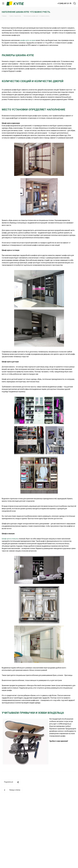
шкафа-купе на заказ (28, 40)
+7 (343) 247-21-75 (64, 3)
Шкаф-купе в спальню (10, 539)
